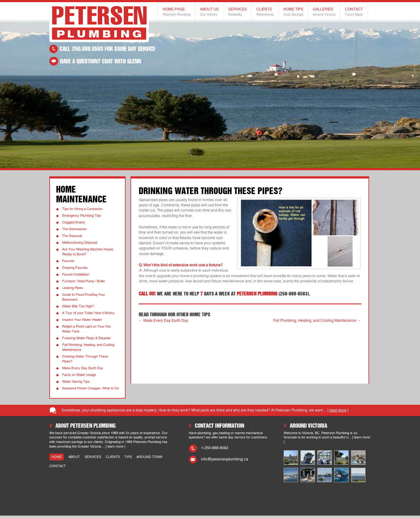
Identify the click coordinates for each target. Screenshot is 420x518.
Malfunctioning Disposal (80, 243)
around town (149, 457)
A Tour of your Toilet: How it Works (88, 313)
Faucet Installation (76, 274)
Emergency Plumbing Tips (82, 216)
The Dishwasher (74, 229)
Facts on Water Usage (79, 375)
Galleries (324, 12)
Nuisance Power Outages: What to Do (91, 388)
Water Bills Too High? (78, 306)
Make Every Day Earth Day (83, 368)
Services (238, 12)
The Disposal (72, 236)
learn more (115, 447)
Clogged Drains (74, 222)
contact (58, 466)
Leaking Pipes (73, 288)
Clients (265, 12)
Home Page (177, 12)
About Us (209, 12)
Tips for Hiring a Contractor (82, 209)
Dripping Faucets (75, 268)
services (93, 457)
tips (128, 457)
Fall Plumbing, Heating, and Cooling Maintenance (317, 321)
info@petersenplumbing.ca (225, 459)
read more (338, 410)
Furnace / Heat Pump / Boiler (84, 281)
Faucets (68, 261)
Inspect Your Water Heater (82, 320)
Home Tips (293, 12)
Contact (354, 12)
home (57, 457)
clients (113, 457)
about (74, 457)
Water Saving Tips (76, 382)
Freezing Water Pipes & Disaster (87, 338)
